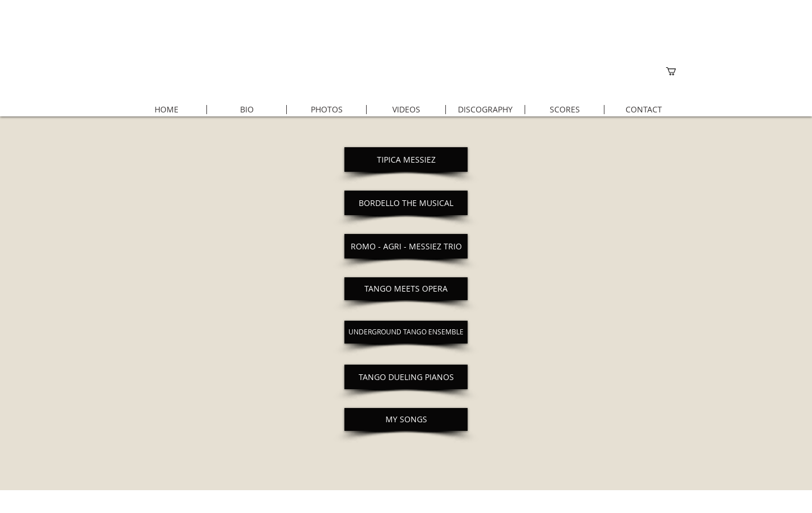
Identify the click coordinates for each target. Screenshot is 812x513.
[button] (676, 71)
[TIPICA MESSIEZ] (406, 159)
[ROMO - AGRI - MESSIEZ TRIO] (406, 246)
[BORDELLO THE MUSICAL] (406, 203)
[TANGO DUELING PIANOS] (406, 377)
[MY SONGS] (406, 419)
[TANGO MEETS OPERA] (406, 289)
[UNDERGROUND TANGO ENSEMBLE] (406, 332)
